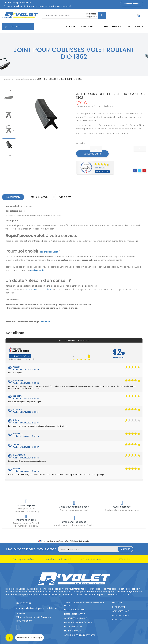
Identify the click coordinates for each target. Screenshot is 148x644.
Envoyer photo (132, 4)
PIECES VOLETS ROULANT (75, 610)
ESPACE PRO (118, 603)
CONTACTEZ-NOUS (121, 611)
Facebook (45, 322)
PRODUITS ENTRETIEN (73, 627)
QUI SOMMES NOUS (121, 615)
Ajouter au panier (92, 154)
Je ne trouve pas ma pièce (38, 289)
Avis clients (65, 197)
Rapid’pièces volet (49, 252)
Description (13, 197)
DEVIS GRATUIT (119, 607)
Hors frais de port (105, 106)
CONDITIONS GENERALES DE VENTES (80, 635)
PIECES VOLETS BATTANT (75, 614)
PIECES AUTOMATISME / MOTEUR (78, 622)
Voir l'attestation (20, 356)
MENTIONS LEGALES (72, 631)
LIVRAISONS (117, 620)
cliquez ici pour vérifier (99, 541)
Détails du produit (39, 197)
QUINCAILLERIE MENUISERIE (76, 618)
